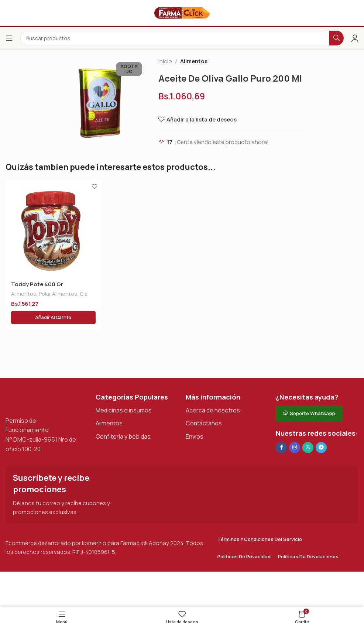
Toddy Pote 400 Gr (37, 284)
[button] (53, 318)
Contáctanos (204, 423)
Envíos (195, 436)
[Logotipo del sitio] (182, 12)
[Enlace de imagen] (42, 400)
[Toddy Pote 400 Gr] (53, 228)
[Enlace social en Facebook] (281, 448)
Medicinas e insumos (124, 410)
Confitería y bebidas (123, 436)
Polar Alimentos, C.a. (64, 294)
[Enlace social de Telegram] (321, 448)
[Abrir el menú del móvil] (9, 38)
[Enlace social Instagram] (295, 448)
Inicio (165, 61)
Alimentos (194, 61)
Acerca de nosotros (213, 410)
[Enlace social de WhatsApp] (308, 448)
